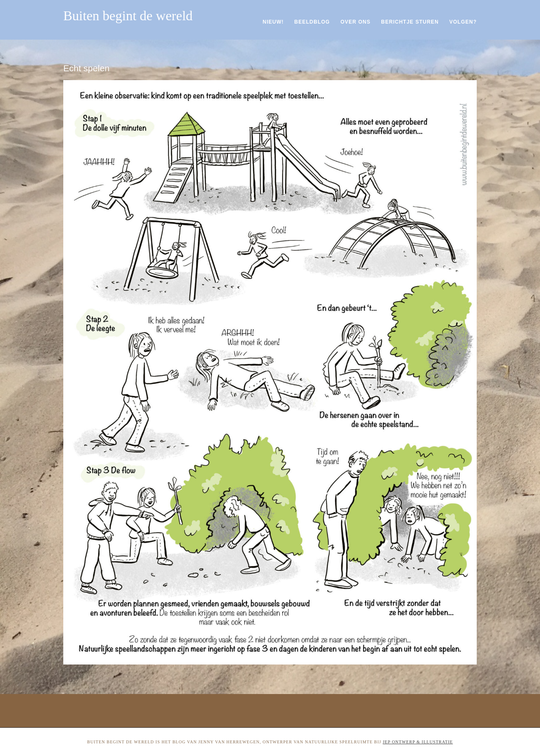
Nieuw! (273, 22)
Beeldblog (312, 22)
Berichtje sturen (410, 22)
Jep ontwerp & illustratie (418, 742)
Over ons (355, 22)
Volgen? (463, 22)
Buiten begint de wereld (128, 16)
